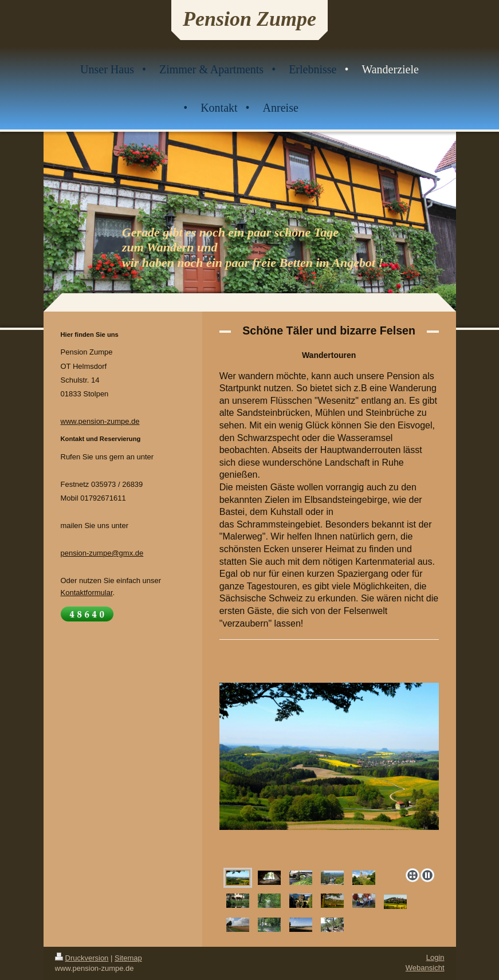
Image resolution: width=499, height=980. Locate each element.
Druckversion (82, 958)
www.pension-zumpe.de (100, 421)
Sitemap (128, 958)
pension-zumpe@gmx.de (102, 553)
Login (435, 957)
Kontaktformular (87, 593)
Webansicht (425, 968)
